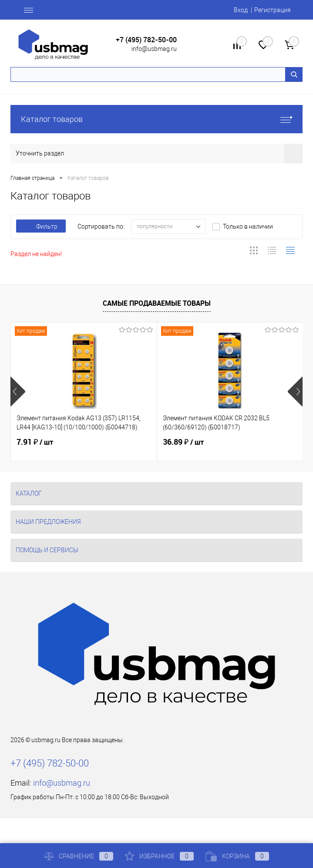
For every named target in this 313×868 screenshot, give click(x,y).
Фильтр (41, 226)
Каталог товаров (156, 119)
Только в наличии (248, 226)
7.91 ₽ (35, 442)
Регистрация (273, 10)
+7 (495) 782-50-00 (146, 40)
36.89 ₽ (183, 442)
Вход (241, 10)
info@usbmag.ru (154, 49)
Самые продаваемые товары (157, 303)
